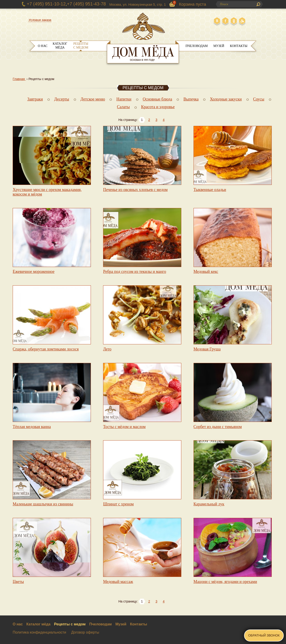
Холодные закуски (226, 99)
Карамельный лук (209, 504)
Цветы (18, 582)
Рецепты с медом (81, 46)
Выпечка (191, 99)
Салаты (123, 107)
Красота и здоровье (158, 107)
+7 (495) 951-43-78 (86, 4)
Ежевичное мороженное (34, 272)
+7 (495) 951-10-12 (46, 4)
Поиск (258, 4)
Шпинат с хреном (118, 504)
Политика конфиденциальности (39, 632)
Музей (219, 46)
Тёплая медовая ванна (32, 427)
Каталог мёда (60, 46)
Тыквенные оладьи (210, 190)
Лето (107, 349)
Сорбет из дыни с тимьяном (218, 427)
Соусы (259, 99)
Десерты (62, 99)
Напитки (124, 99)
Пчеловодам (196, 46)
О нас (43, 46)
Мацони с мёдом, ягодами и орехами (225, 582)
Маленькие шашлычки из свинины (43, 504)
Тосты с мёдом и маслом (124, 427)
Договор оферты (85, 632)
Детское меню (93, 99)
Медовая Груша (207, 349)
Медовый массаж (118, 582)
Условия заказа (40, 20)
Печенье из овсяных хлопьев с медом (135, 190)
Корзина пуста (193, 4)
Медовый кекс (206, 272)
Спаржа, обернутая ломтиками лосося (46, 349)
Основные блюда (158, 99)
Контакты (239, 46)
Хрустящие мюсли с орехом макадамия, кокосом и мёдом (47, 192)
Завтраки (35, 99)
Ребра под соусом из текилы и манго (135, 272)
